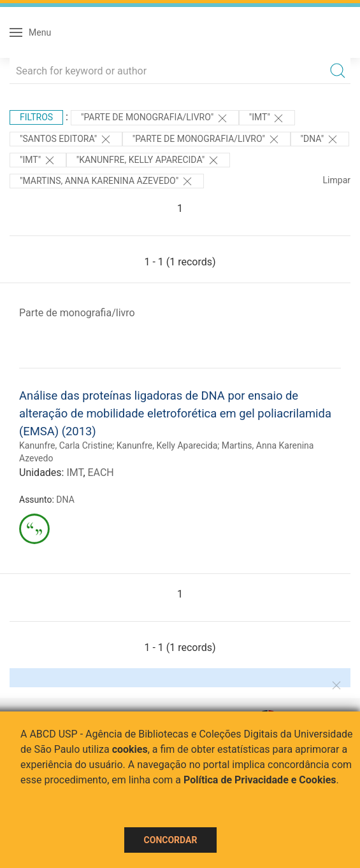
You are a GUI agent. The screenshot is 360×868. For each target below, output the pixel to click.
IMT (75, 472)
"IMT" (267, 118)
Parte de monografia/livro (77, 313)
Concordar (171, 840)
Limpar (337, 180)
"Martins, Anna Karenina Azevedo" (107, 181)
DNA (65, 500)
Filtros (36, 117)
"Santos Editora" (66, 139)
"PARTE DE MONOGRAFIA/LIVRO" (155, 118)
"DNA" (320, 139)
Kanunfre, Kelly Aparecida (167, 445)
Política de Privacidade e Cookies (260, 780)
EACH (101, 472)
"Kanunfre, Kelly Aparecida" (148, 160)
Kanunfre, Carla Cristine (66, 445)
